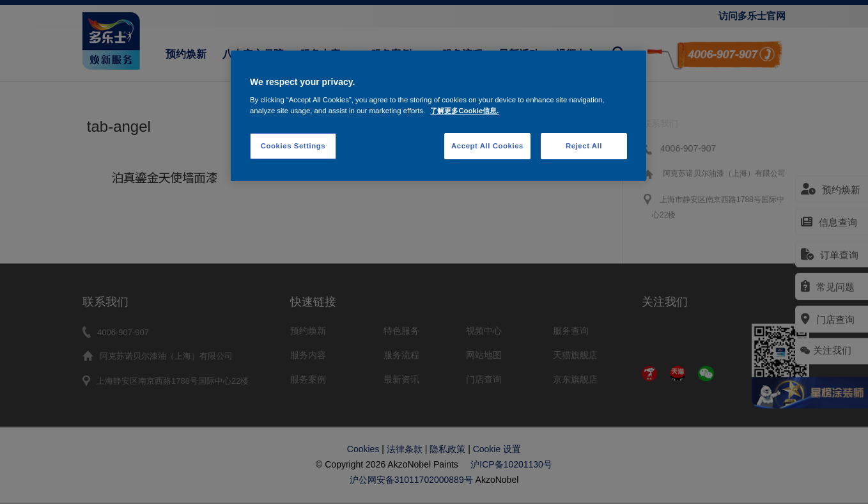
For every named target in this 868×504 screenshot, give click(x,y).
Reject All (584, 146)
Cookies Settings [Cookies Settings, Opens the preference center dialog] (293, 146)
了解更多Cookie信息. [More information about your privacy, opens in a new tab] (464, 111)
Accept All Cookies (487, 146)
